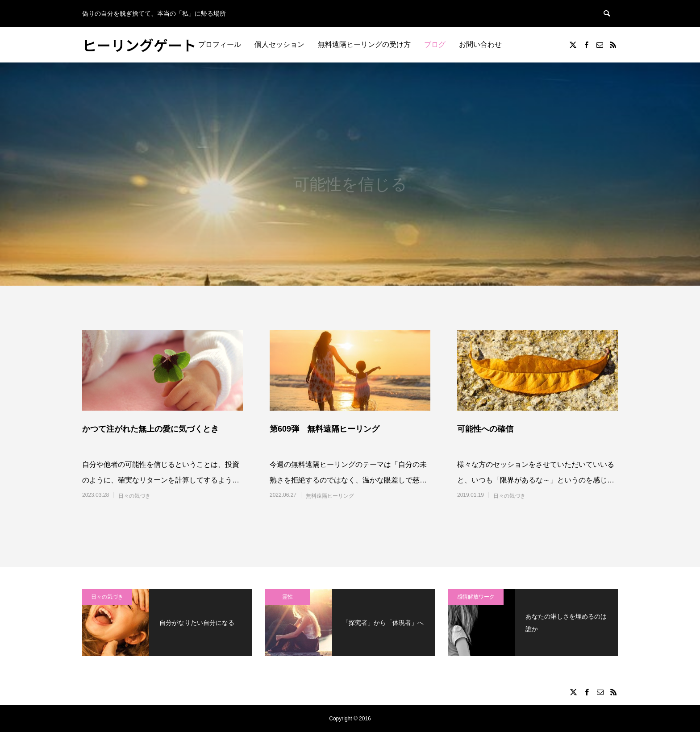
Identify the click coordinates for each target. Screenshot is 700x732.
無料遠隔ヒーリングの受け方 (364, 44)
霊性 (287, 597)
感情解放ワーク (476, 597)
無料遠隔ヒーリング (330, 496)
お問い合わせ (480, 44)
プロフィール (220, 44)
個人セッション (279, 44)
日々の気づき (134, 496)
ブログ (435, 44)
